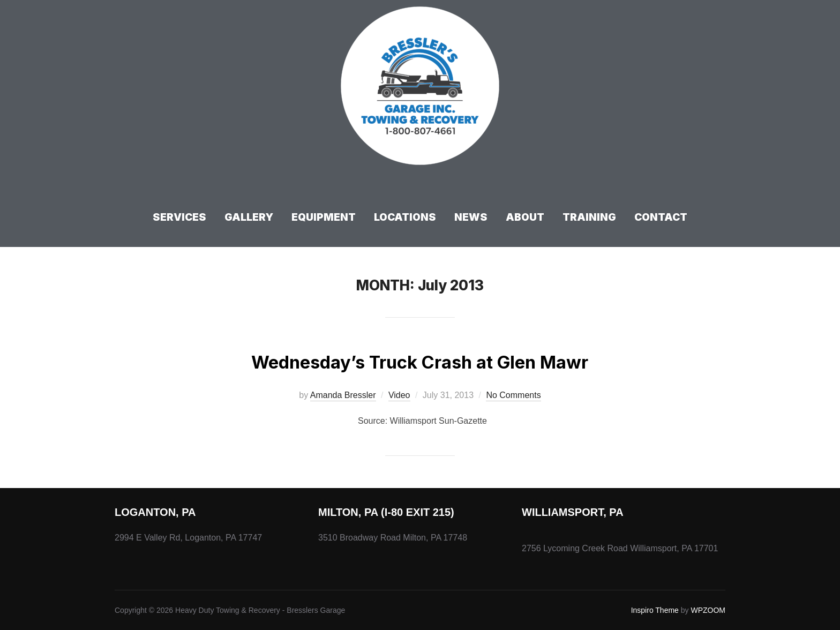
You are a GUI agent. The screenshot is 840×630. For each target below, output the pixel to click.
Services (179, 217)
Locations (405, 217)
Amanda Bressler (343, 395)
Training (589, 217)
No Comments (513, 395)
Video (399, 395)
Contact (661, 217)
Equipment (324, 217)
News (471, 217)
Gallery (249, 217)
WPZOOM (708, 610)
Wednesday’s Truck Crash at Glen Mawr (419, 360)
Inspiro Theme (655, 610)
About (525, 217)
